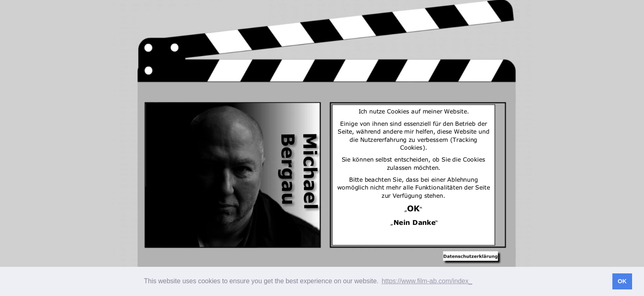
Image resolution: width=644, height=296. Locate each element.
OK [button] (622, 281)
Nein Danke (414, 221)
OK (413, 207)
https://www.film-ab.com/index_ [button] (427, 281)
